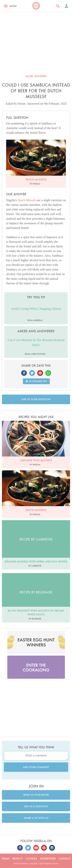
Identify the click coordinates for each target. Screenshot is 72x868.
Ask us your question (36, 399)
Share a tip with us (36, 818)
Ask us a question (36, 806)
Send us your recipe (36, 795)
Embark (24, 863)
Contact (65, 859)
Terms (6, 859)
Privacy (17, 859)
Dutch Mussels (27, 200)
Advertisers (48, 859)
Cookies (31, 859)
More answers (36, 76)
